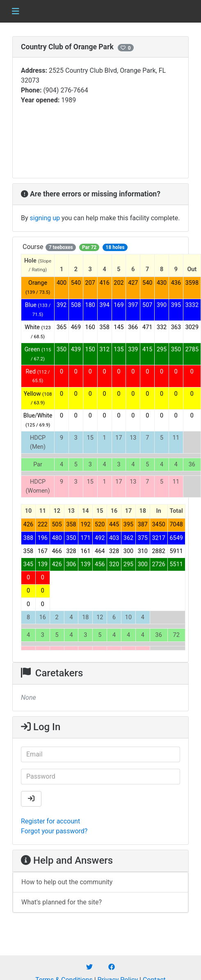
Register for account (50, 821)
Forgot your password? (54, 831)
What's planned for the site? (62, 902)
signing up (45, 218)
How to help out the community (67, 882)
